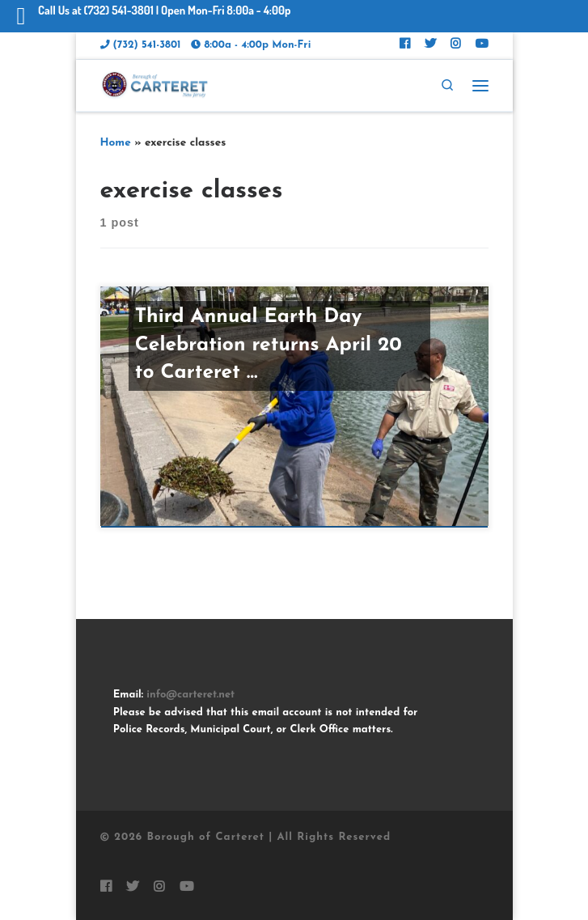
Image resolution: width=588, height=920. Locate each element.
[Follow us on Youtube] (482, 46)
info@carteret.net (190, 695)
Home (116, 143)
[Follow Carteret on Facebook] (405, 46)
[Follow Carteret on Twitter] (430, 46)
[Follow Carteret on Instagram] (456, 46)
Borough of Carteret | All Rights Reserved (269, 837)
